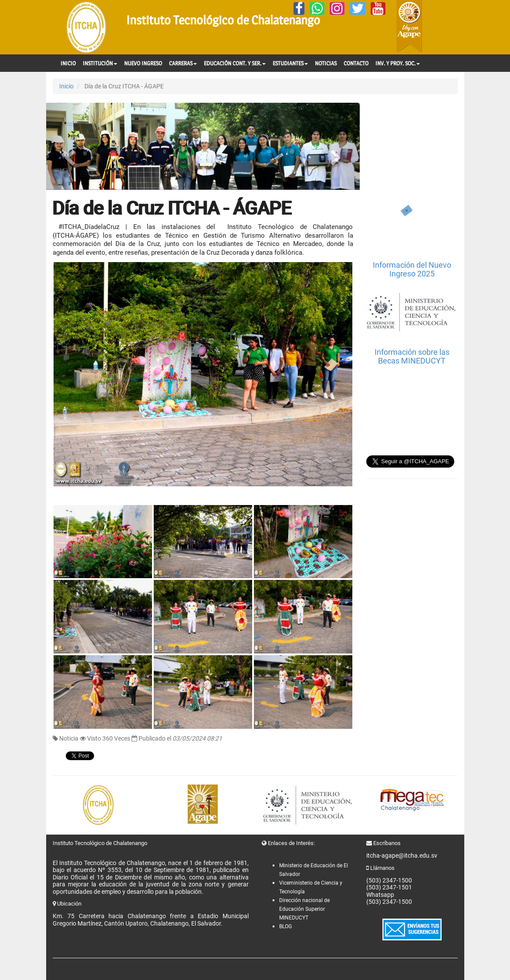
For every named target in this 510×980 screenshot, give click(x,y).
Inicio (66, 86)
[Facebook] (299, 8)
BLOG (285, 926)
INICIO (68, 63)
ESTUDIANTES (290, 63)
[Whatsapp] (317, 8)
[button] (70, 146)
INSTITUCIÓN (100, 63)
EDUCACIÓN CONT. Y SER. (235, 63)
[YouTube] (378, 8)
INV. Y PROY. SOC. (398, 63)
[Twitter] (358, 8)
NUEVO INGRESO (143, 63)
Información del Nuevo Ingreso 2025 (412, 269)
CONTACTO (356, 63)
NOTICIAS (326, 63)
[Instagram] (337, 8)
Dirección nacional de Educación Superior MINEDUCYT (304, 909)
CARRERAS (183, 63)
